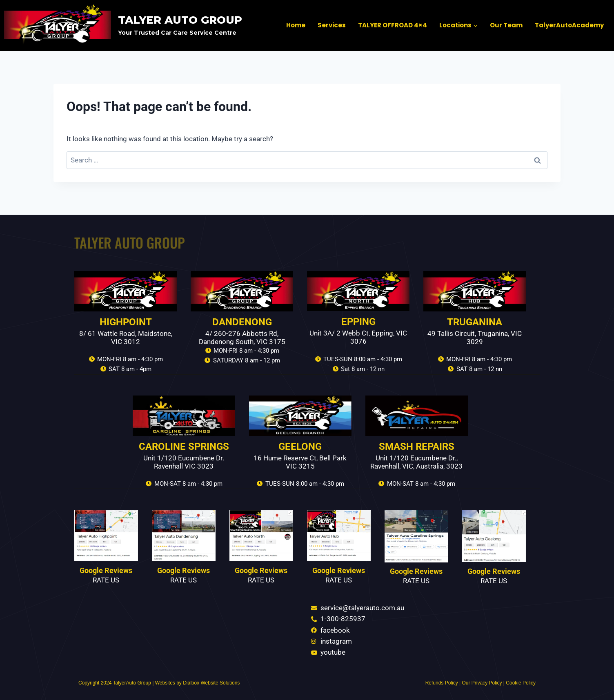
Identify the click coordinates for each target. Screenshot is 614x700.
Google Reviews (106, 570)
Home (296, 25)
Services (332, 25)
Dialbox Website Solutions (211, 683)
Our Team (506, 25)
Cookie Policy (521, 683)
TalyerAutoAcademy (569, 25)
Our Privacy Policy (482, 683)
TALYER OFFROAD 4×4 (393, 25)
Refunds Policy (442, 683)
